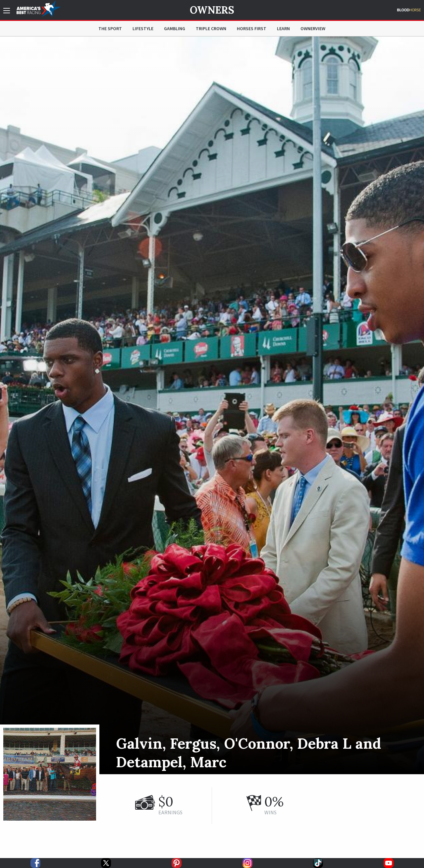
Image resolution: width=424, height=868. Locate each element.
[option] (212, 405)
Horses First (252, 29)
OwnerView (313, 29)
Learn (283, 29)
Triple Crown (211, 29)
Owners (212, 10)
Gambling (175, 29)
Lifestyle (143, 29)
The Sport (110, 29)
